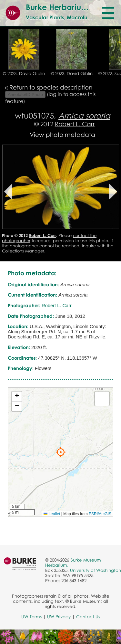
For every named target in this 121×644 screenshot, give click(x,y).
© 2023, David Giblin (24, 73)
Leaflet (52, 514)
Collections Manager (23, 251)
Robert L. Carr (75, 124)
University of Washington (96, 570)
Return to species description (51, 87)
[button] (61, 452)
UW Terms (31, 617)
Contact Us (88, 617)
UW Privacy (59, 617)
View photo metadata (62, 134)
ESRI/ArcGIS (100, 514)
